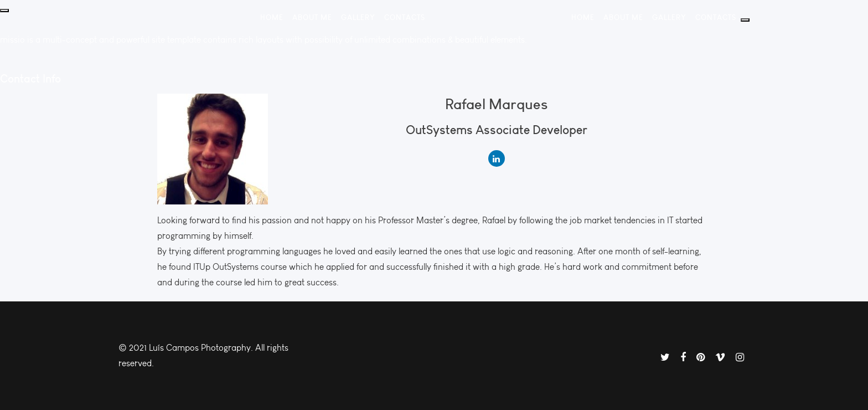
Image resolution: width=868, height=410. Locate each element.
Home (272, 17)
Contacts (405, 17)
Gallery (358, 17)
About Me (312, 17)
